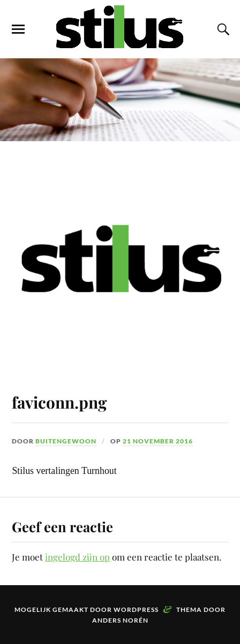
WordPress (136, 609)
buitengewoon (66, 441)
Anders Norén (120, 620)
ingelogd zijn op (77, 557)
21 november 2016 (158, 441)
